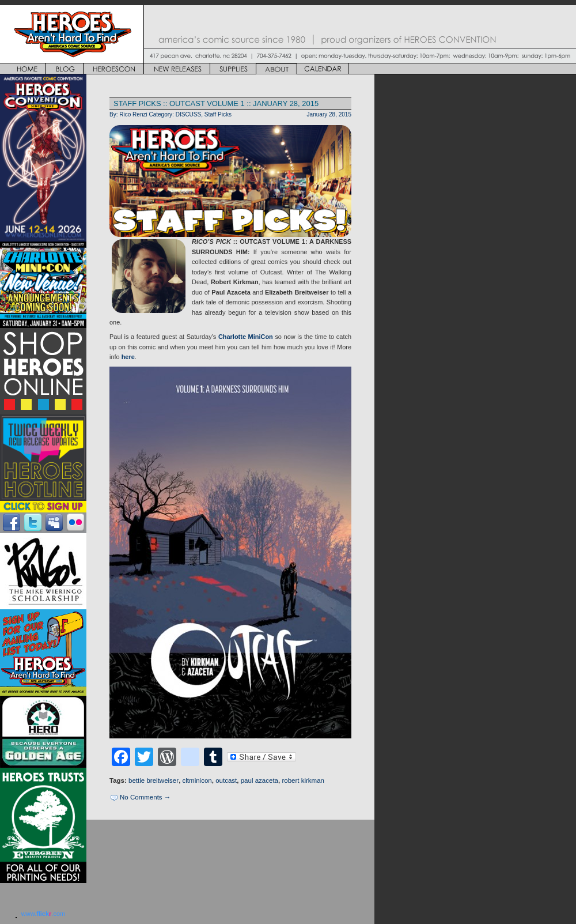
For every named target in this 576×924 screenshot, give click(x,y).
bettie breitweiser (154, 780)
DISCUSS (189, 114)
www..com (43, 914)
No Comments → (145, 797)
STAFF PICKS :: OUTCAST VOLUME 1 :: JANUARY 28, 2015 (216, 103)
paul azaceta (259, 780)
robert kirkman (303, 780)
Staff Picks (218, 114)
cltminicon (197, 780)
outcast (226, 780)
